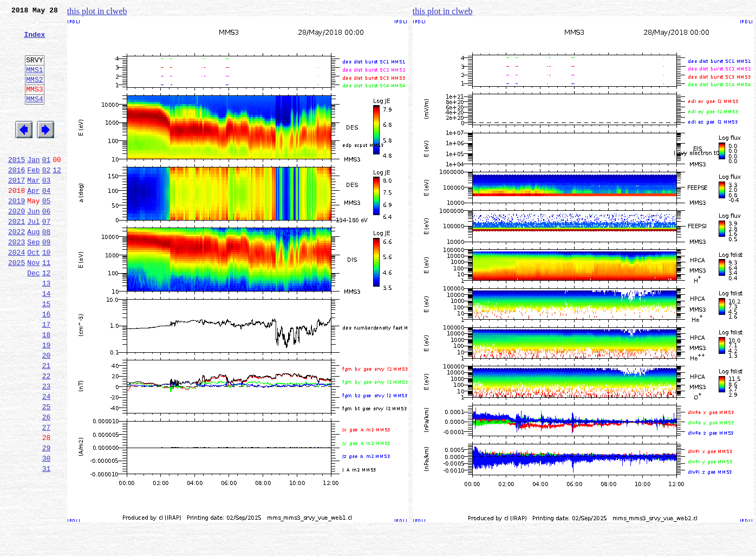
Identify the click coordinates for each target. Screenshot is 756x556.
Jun (33, 245)
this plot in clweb (97, 11)
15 (47, 352)
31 (47, 543)
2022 (17, 269)
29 (47, 519)
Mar (33, 209)
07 (47, 257)
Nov (33, 305)
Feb (33, 197)
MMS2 (34, 94)
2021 (17, 257)
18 (47, 388)
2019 (17, 233)
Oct (33, 293)
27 (47, 495)
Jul (33, 257)
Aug (33, 269)
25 (47, 471)
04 (47, 221)
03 (47, 209)
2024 (17, 293)
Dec (33, 316)
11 (47, 305)
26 (47, 483)
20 (47, 412)
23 (47, 448)
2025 (17, 305)
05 (47, 233)
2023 (17, 281)
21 (47, 424)
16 (47, 364)
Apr (33, 221)
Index (34, 41)
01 (47, 185)
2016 (17, 197)
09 (47, 281)
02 (47, 197)
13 (47, 328)
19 (47, 400)
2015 (17, 185)
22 (47, 436)
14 (47, 340)
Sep (33, 281)
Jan (33, 185)
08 (47, 269)
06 (47, 245)
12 (57, 197)
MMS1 (34, 82)
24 (47, 460)
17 (47, 376)
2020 (17, 245)
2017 (17, 209)
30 (47, 531)
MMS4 (34, 117)
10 (47, 293)
